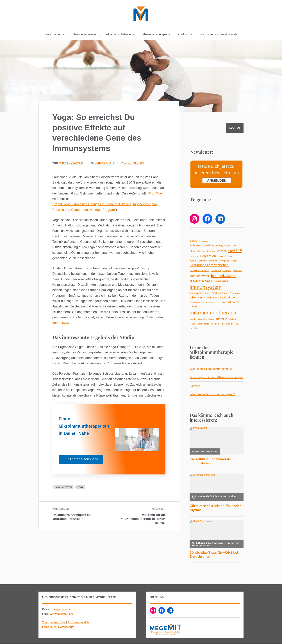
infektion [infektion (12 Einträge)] (196, 297)
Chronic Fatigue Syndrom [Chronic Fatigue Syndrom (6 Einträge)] (203, 251)
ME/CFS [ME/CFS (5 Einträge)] (236, 302)
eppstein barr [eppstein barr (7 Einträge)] (225, 256)
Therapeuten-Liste (54, 622)
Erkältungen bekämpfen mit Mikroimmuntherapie (72, 517)
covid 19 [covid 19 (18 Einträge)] (235, 251)
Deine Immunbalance (118, 35)
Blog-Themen (53, 35)
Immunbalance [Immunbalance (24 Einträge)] (224, 276)
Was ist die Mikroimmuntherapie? (211, 369)
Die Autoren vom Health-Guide (219, 35)
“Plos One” (155, 194)
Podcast (195, 386)
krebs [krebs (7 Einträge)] (218, 302)
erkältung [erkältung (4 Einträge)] (213, 261)
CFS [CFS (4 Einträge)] (235, 246)
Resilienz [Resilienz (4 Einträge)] (232, 319)
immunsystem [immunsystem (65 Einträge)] (205, 287)
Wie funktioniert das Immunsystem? (212, 394)
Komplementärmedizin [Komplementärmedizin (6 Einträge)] (201, 302)
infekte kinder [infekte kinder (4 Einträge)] (234, 293)
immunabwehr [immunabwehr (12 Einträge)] (199, 276)
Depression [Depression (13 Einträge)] (208, 256)
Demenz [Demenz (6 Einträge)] (194, 256)
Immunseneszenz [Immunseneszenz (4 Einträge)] (221, 281)
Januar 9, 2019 (107, 163)
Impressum (49, 627)
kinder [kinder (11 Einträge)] (232, 297)
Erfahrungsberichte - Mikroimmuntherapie (216, 377)
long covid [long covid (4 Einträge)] (226, 302)
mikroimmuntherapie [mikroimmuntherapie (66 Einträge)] (214, 313)
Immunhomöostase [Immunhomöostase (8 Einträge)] (201, 281)
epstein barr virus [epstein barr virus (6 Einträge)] (198, 261)
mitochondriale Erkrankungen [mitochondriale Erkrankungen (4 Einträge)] (202, 319)
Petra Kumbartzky (72, 163)
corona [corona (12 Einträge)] (222, 251)
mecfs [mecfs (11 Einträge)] (194, 306)
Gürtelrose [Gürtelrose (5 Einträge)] (216, 271)
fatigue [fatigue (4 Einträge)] (234, 261)
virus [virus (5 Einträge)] (237, 324)
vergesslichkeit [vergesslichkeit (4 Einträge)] (227, 324)
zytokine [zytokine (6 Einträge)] (194, 328)
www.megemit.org (62, 614)
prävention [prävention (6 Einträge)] (222, 319)
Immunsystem (62, 323)
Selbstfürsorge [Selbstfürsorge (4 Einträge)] (203, 324)
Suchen (235, 128)
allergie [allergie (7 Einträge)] (194, 241)
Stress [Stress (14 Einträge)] (215, 323)
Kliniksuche (185, 35)
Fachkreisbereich (78, 622)
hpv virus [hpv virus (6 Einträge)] (238, 270)
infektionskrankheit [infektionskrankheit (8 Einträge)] (215, 298)
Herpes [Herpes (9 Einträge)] (227, 270)
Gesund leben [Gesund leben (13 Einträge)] (199, 270)
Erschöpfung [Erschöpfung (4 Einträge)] (224, 261)
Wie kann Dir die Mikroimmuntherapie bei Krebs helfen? (143, 519)
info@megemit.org (63, 609)
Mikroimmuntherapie (154, 35)
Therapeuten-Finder (85, 35)
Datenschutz (66, 627)
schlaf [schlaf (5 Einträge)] (192, 324)
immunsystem (63, 487)
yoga (80, 487)
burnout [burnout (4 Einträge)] (228, 246)
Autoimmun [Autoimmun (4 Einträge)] (204, 241)
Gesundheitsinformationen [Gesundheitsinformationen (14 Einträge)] (209, 265)
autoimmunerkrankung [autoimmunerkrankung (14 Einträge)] (206, 245)
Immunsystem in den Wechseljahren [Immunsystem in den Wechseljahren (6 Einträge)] (208, 293)
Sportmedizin (137, 163)
